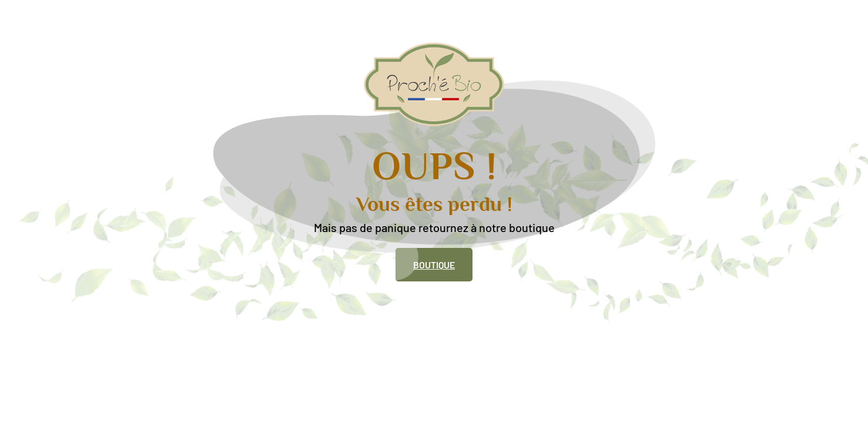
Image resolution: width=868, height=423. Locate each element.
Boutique (434, 265)
